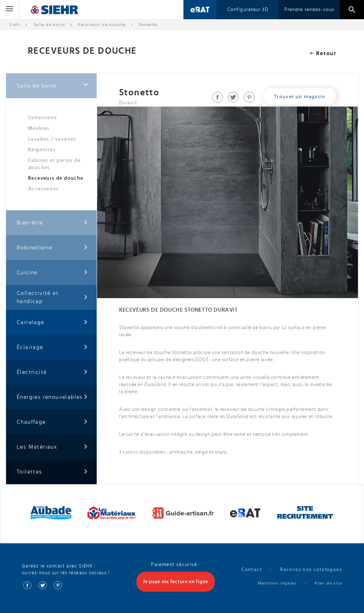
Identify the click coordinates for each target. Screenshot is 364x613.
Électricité (52, 372)
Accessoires (43, 189)
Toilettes (52, 472)
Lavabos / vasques (52, 139)
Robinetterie (52, 248)
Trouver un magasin (300, 97)
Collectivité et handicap (52, 297)
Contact (252, 570)
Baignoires (42, 150)
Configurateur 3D (248, 10)
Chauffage (52, 422)
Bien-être (52, 223)
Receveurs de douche (102, 25)
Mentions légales (277, 583)
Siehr (15, 25)
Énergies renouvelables (52, 397)
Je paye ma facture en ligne (176, 582)
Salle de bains (49, 25)
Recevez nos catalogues (311, 570)
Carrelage (52, 323)
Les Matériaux (52, 447)
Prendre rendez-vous (309, 10)
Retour (323, 53)
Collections (42, 118)
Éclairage (52, 347)
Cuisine (52, 273)
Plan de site (328, 583)
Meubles (39, 128)
